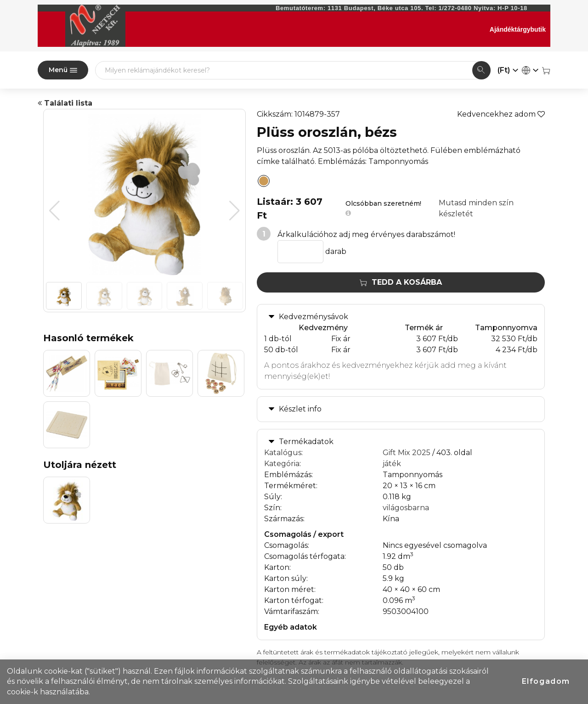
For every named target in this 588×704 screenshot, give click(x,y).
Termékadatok (306, 442)
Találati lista (65, 103)
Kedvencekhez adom (501, 114)
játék (392, 464)
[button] (235, 211)
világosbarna (406, 508)
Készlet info (300, 409)
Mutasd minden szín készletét (476, 208)
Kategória (282, 464)
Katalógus (283, 453)
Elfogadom (546, 681)
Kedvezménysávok (314, 317)
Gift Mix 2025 (407, 453)
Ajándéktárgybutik (518, 29)
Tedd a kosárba (401, 282)
